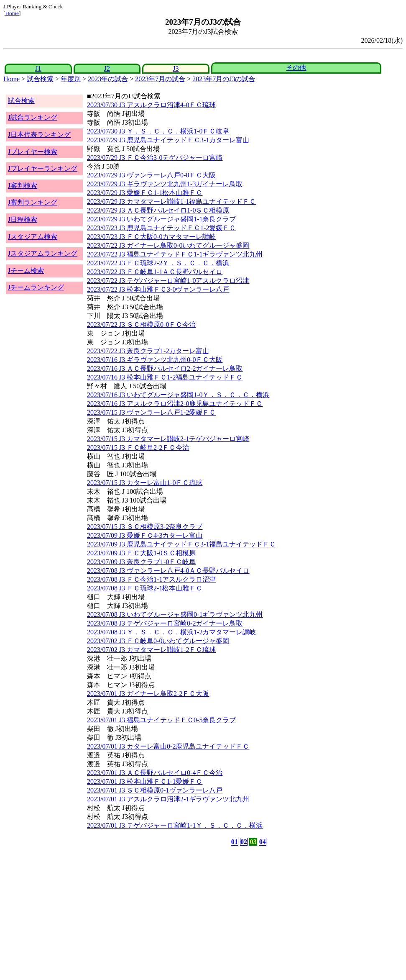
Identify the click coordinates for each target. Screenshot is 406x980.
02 (244, 842)
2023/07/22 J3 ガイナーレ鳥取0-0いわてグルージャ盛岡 (168, 245)
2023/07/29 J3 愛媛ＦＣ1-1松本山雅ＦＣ (145, 193)
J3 (176, 68)
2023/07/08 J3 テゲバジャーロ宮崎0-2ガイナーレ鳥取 (165, 623)
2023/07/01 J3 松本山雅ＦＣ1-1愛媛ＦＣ (145, 781)
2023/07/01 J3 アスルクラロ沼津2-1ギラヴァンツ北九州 (168, 799)
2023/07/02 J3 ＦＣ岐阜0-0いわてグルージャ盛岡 (158, 641)
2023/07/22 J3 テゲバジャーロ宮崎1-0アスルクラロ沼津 (168, 281)
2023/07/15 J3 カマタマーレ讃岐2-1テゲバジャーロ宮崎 (168, 439)
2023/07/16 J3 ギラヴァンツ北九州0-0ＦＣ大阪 (155, 360)
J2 (107, 68)
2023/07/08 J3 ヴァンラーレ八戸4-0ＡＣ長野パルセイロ (168, 571)
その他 (296, 68)
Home (12, 13)
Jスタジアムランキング (43, 253)
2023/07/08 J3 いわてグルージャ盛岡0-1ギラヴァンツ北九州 (175, 614)
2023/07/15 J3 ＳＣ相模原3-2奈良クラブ (145, 527)
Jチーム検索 (26, 271)
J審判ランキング (33, 202)
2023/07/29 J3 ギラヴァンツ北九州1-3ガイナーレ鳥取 (165, 184)
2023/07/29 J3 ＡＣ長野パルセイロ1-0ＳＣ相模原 (158, 210)
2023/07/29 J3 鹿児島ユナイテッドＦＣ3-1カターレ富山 (168, 140)
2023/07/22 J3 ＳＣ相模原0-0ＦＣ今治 (141, 325)
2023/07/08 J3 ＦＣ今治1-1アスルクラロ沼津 (151, 579)
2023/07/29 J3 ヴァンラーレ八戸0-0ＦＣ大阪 (151, 175)
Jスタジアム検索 (33, 237)
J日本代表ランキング (39, 135)
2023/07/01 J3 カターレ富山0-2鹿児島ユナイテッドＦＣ (168, 746)
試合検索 (40, 79)
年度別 (71, 79)
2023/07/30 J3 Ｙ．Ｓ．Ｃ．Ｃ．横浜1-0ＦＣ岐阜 (158, 131)
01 (235, 842)
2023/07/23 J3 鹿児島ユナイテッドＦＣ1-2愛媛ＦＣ (161, 228)
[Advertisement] (163, 913)
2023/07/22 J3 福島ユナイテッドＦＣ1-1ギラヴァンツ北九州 (175, 254)
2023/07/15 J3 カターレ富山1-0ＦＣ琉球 (145, 483)
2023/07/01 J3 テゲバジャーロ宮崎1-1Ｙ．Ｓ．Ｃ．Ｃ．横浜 (175, 825)
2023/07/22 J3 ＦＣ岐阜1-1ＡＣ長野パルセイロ (155, 272)
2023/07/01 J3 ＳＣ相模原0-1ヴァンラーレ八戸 (155, 790)
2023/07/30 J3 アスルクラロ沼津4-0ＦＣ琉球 (151, 105)
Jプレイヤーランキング (43, 168)
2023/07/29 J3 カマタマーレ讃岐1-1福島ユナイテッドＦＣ (171, 201)
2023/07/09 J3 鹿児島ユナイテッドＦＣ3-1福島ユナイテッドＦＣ (181, 544)
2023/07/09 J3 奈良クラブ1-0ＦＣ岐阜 (141, 562)
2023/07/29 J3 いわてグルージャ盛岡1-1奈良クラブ (161, 219)
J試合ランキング (33, 117)
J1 (38, 68)
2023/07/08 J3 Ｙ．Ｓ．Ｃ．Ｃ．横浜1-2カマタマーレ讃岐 (171, 632)
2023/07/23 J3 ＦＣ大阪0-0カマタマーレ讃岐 (151, 237)
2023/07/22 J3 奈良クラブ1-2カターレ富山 (148, 351)
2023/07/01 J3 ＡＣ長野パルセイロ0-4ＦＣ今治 (155, 773)
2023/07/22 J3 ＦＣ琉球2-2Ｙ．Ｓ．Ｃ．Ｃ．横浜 (158, 263)
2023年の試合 (108, 79)
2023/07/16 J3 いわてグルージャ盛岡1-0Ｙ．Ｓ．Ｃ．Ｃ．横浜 (178, 395)
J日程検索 (23, 219)
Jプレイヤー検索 (33, 152)
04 (263, 842)
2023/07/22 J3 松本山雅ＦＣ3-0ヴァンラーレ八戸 (158, 289)
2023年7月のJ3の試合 (224, 79)
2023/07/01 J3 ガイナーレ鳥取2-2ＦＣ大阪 (148, 694)
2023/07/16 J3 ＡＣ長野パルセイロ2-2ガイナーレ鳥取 (165, 368)
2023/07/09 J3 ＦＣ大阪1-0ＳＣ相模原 (141, 553)
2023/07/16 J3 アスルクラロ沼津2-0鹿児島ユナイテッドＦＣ (175, 404)
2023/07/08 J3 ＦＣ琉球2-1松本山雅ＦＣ (145, 588)
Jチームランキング (36, 287)
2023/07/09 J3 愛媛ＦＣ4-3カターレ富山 (145, 535)
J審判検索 (23, 186)
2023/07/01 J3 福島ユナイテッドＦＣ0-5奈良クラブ (161, 720)
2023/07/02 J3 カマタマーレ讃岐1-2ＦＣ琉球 (151, 650)
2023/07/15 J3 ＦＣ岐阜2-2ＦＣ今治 (138, 448)
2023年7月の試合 (160, 79)
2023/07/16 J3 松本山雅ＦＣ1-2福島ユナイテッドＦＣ (165, 377)
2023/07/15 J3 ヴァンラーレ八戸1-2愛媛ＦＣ (151, 412)
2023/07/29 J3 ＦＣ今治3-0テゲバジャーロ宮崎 (155, 158)
